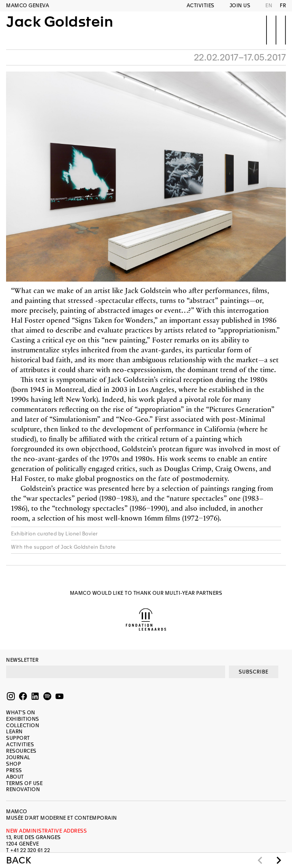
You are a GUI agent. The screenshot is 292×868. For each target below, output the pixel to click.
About (15, 777)
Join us (240, 6)
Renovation (23, 789)
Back (19, 860)
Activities (201, 6)
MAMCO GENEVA (28, 6)
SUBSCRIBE (254, 672)
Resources (21, 751)
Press (14, 770)
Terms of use (24, 783)
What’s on (21, 713)
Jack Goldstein (60, 29)
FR (283, 6)
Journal (18, 757)
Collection (23, 725)
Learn (14, 732)
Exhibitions (23, 719)
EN (269, 6)
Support (18, 738)
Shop (13, 764)
